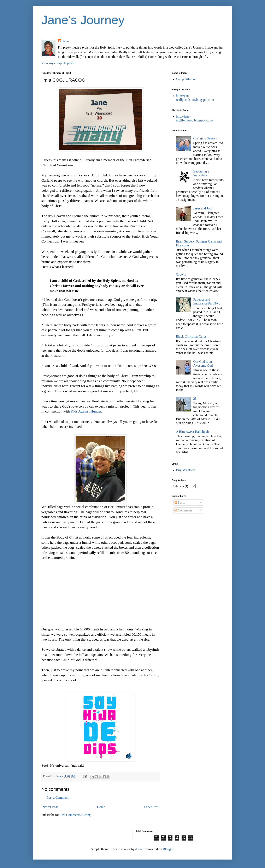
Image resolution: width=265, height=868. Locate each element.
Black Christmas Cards (191, 336)
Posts (180, 502)
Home (101, 807)
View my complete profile (59, 63)
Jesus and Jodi (203, 208)
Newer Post (50, 807)
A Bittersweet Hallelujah (192, 432)
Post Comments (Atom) (75, 815)
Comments (183, 510)
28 (195, 399)
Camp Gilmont (186, 79)
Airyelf (140, 849)
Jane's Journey (83, 20)
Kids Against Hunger (86, 411)
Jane (65, 41)
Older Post (151, 807)
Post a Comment (58, 797)
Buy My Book (185, 470)
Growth (181, 274)
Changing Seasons (205, 138)
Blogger (168, 849)
